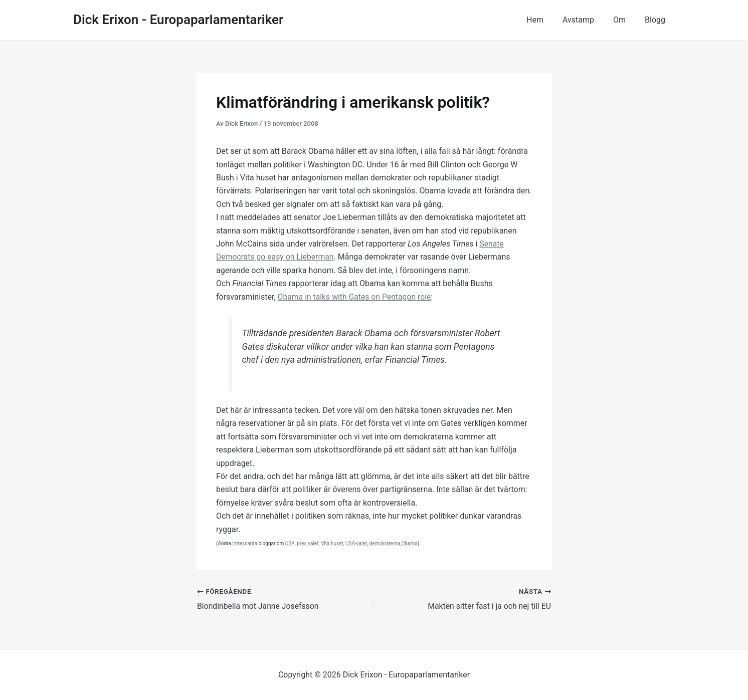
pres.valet (308, 543)
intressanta (245, 543)
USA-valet (356, 543)
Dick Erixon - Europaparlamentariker (178, 20)
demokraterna (385, 543)
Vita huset (332, 543)
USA (290, 543)
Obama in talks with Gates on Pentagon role (356, 297)
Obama (410, 543)
